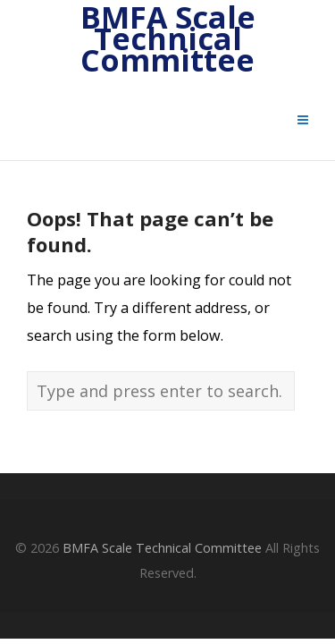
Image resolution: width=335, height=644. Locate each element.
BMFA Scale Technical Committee (168, 39)
